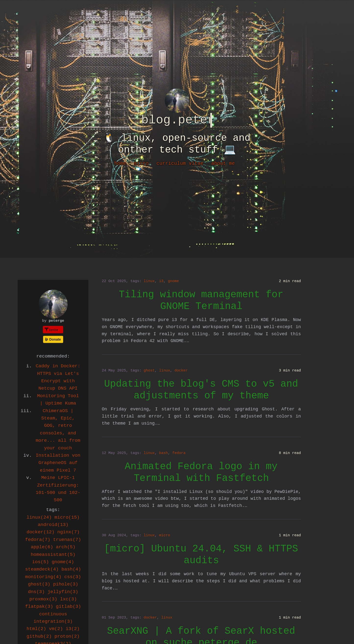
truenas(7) (67, 540)
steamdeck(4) (42, 569)
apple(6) (42, 547)
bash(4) (71, 569)
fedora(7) (38, 540)
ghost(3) (39, 584)
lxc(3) (68, 599)
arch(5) (66, 547)
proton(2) (67, 636)
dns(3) (36, 592)
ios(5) (40, 562)
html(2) (36, 629)
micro (141, 163)
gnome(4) (63, 562)
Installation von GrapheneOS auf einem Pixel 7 (58, 463)
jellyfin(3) (63, 592)
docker (181, 371)
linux (149, 281)
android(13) (53, 525)
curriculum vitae (180, 163)
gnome (173, 281)
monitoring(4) (43, 577)
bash (164, 453)
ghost (149, 371)
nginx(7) (68, 532)
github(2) (39, 636)
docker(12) (41, 532)
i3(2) (73, 629)
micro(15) (67, 517)
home (120, 163)
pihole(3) (66, 584)
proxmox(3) (43, 599)
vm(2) (56, 629)
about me (223, 163)
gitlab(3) (68, 607)
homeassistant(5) (53, 555)
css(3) (73, 577)
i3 (161, 281)
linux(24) (39, 517)
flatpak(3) (39, 607)
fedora (179, 453)
